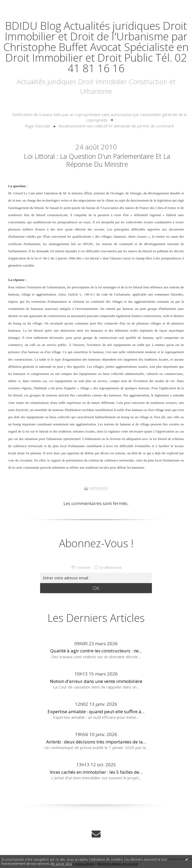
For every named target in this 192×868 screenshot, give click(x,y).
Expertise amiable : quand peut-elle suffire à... (96, 711)
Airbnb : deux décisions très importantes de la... (96, 742)
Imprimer (96, 489)
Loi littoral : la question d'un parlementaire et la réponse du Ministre (97, 160)
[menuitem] (100, 117)
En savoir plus (62, 864)
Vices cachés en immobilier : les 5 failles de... (96, 772)
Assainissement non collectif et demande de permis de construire (116, 126)
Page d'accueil (37, 126)
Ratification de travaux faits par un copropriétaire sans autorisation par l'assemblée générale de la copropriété (100, 117)
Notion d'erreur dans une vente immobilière (96, 681)
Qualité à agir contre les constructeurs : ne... (96, 651)
